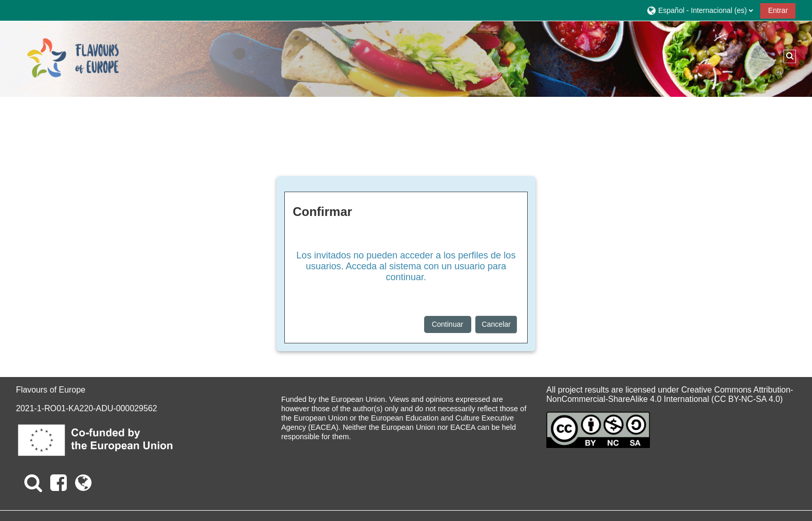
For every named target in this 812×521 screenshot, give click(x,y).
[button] (700, 10)
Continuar (448, 324)
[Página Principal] (73, 59)
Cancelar (496, 324)
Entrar (778, 10)
